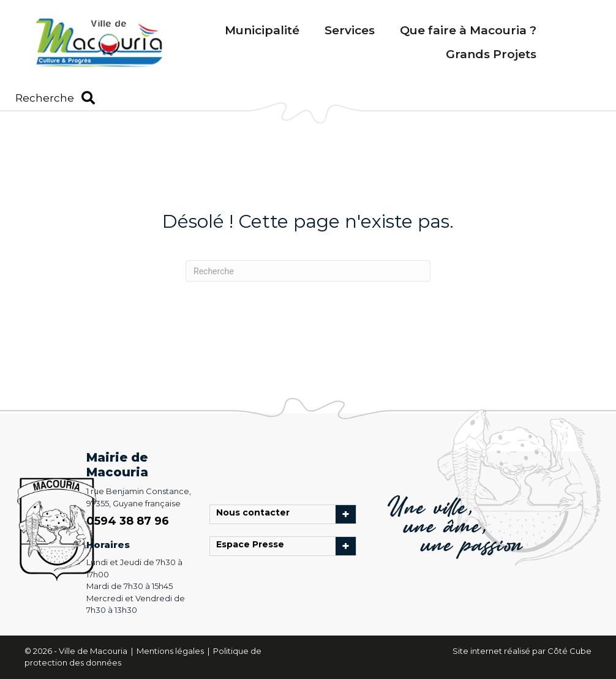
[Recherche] (308, 271)
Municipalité (262, 30)
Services (350, 30)
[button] (55, 98)
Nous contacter (256, 514)
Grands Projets (491, 54)
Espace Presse (253, 546)
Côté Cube (569, 651)
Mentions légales (171, 651)
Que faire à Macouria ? (468, 30)
